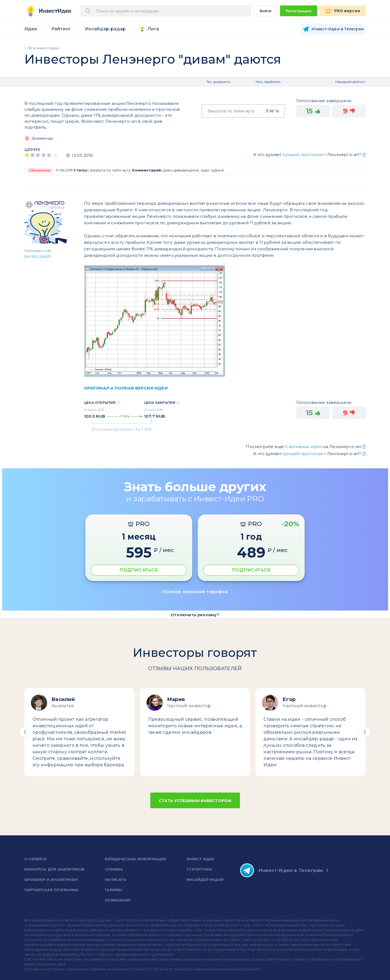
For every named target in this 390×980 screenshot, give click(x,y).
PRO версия (347, 11)
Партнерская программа (51, 890)
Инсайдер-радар (105, 29)
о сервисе (35, 859)
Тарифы (113, 890)
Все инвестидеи (44, 48)
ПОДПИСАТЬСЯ (139, 570)
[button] (25, 732)
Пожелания (118, 900)
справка (114, 869)
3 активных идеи (304, 447)
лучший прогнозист (304, 155)
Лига (153, 29)
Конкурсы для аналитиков (54, 869)
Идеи (31, 29)
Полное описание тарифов (195, 592)
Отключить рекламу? (195, 615)
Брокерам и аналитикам (51, 880)
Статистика (199, 869)
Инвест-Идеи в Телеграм (281, 870)
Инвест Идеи (200, 859)
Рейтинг (61, 29)
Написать (116, 880)
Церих (32, 149)
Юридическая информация (135, 859)
